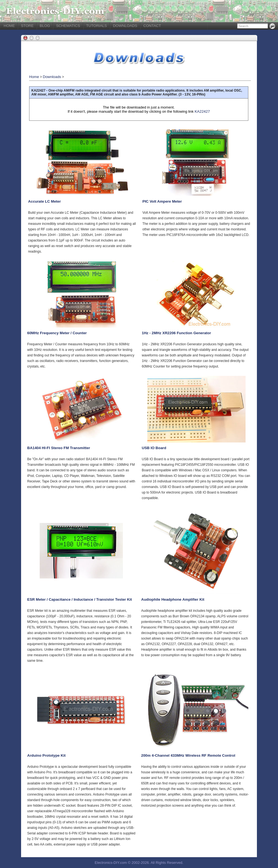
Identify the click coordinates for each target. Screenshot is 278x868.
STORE (27, 26)
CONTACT (152, 26)
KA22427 (202, 111)
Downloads (52, 77)
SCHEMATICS (68, 26)
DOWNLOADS (125, 26)
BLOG (45, 26)
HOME (9, 26)
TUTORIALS (97, 26)
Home (34, 77)
